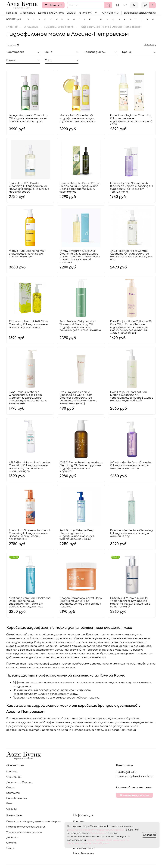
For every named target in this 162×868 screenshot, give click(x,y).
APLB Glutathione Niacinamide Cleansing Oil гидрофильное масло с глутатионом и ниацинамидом (29, 467)
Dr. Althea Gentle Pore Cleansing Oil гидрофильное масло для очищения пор (131, 533)
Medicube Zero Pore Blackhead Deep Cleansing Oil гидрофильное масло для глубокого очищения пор (30, 602)
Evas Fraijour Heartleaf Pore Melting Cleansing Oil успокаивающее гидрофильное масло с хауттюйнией (132, 396)
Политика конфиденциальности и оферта (33, 822)
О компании (27, 13)
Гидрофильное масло (59, 27)
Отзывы (11, 809)
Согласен (149, 835)
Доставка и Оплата (51, 13)
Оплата (11, 843)
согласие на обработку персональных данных (96, 830)
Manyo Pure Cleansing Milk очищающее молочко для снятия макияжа (27, 254)
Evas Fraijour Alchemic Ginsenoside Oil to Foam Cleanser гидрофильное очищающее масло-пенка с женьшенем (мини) (78, 398)
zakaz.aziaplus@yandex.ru (140, 13)
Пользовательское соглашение (26, 827)
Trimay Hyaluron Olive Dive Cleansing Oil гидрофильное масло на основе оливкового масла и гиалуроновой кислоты (80, 257)
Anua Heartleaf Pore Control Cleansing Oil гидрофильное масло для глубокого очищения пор (132, 255)
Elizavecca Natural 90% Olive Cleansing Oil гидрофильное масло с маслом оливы (28, 324)
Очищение (31, 27)
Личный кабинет (84, 848)
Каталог (53, 5)
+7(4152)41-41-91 (110, 13)
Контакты (85, 13)
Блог (9, 803)
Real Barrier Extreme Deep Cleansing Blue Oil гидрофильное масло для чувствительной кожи (77, 535)
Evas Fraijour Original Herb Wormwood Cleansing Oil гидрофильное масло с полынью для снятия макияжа (80, 326)
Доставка (13, 837)
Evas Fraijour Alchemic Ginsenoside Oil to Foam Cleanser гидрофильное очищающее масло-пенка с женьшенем (28, 398)
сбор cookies (97, 833)
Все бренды (14, 19)
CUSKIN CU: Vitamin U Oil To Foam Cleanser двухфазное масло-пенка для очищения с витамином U (130, 602)
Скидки (71, 13)
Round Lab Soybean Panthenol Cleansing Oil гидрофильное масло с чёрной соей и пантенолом (30, 535)
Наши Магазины (17, 798)
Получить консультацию (134, 795)
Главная (12, 27)
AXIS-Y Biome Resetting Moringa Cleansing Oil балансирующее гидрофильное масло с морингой (81, 467)
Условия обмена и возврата (24, 832)
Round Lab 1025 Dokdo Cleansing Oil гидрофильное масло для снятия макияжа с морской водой (29, 188)
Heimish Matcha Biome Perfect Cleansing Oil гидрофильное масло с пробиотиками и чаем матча (80, 188)
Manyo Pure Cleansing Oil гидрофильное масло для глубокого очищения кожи (77, 118)
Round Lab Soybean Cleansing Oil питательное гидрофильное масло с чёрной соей (131, 120)
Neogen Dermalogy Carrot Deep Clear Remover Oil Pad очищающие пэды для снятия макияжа (81, 602)
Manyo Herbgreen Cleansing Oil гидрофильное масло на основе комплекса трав (28, 118)
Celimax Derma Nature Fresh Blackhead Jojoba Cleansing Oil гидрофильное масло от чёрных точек (132, 188)
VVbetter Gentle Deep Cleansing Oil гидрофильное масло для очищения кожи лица (131, 465)
